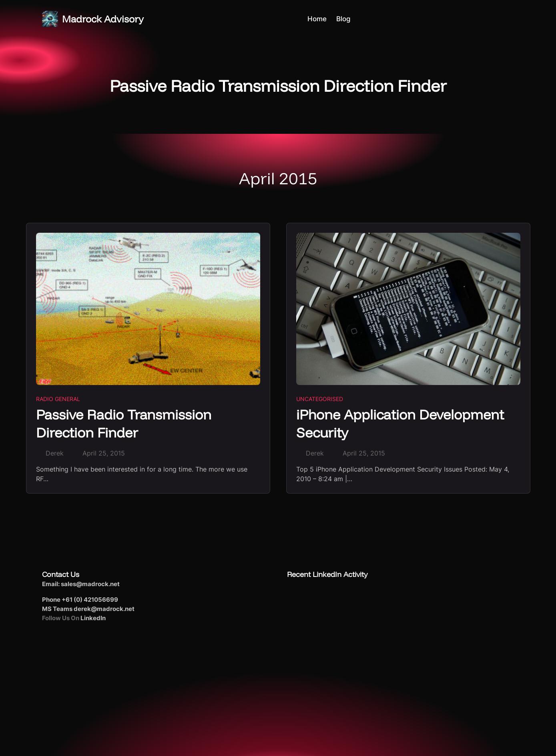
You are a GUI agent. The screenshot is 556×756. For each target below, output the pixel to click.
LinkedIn (93, 618)
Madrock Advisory (103, 19)
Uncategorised (320, 399)
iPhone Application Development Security (400, 423)
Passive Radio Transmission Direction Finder (124, 423)
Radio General (58, 399)
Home (317, 19)
